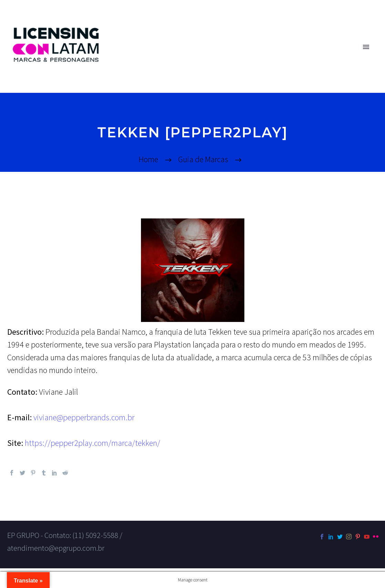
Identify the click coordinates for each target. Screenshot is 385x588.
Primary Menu (366, 47)
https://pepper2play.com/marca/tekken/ (93, 443)
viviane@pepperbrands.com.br (83, 417)
